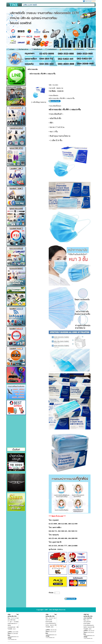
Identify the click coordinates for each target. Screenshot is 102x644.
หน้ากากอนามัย (33, 69)
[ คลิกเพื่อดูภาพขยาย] (39, 102)
